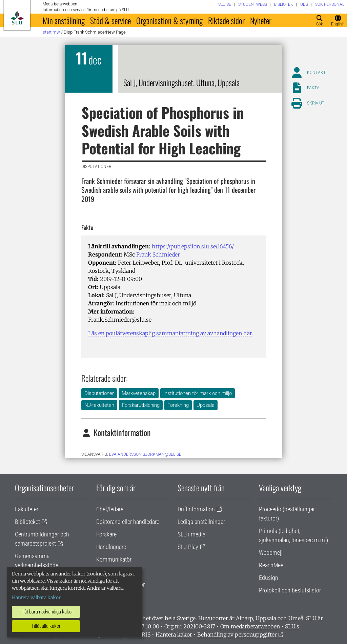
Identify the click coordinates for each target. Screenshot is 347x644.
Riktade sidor (226, 20)
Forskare (106, 534)
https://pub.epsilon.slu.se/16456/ (193, 246)
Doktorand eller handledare (128, 522)
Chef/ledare (110, 509)
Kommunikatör (114, 559)
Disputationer (99, 393)
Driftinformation (196, 509)
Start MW (51, 32)
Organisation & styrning (169, 20)
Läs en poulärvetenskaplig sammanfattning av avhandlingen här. (171, 333)
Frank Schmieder (158, 254)
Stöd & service (110, 20)
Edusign (269, 578)
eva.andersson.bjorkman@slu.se (145, 454)
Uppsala (206, 405)
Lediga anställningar (201, 522)
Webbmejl (271, 553)
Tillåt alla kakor (46, 626)
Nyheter (261, 20)
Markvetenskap (139, 393)
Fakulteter (27, 509)
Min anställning (64, 20)
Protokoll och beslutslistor (290, 590)
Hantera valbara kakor (36, 598)
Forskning (178, 405)
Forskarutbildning (141, 405)
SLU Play (188, 547)
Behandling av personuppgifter (237, 634)
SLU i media (191, 534)
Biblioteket (27, 522)
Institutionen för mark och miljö (198, 393)
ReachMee (271, 565)
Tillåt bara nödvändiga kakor (46, 612)
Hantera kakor (174, 634)
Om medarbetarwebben (250, 626)
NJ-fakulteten (99, 405)
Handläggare (111, 547)
